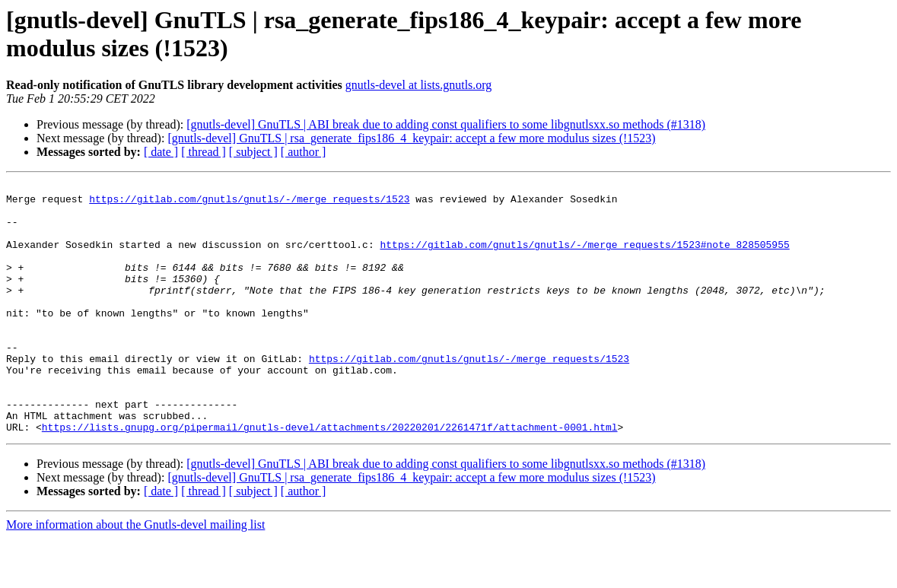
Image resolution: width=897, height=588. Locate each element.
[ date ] (161, 152)
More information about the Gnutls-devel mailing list (135, 575)
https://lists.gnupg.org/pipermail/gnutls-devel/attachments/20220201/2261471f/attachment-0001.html (330, 477)
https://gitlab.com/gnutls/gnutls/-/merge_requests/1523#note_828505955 (584, 258)
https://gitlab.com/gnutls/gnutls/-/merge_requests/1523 (249, 203)
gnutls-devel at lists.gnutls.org (419, 85)
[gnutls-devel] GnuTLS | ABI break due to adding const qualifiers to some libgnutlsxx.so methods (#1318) (446, 124)
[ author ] (304, 152)
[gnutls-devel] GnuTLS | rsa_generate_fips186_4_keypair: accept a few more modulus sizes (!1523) (411, 138)
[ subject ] (253, 152)
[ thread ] (204, 152)
